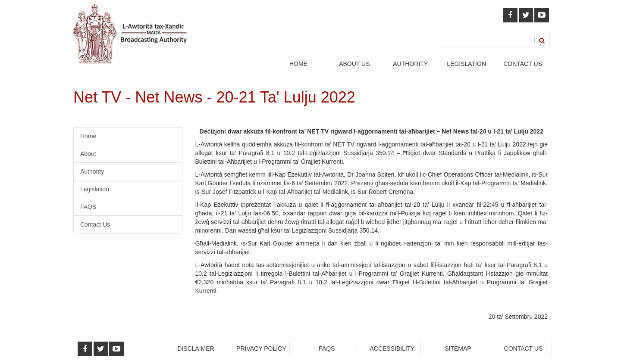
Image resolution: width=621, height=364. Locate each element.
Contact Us (523, 64)
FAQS (88, 207)
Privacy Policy (261, 348)
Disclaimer (196, 348)
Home (298, 64)
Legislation (95, 189)
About (88, 154)
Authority (92, 171)
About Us (354, 64)
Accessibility (392, 348)
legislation (466, 64)
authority (410, 64)
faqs (327, 348)
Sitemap (458, 348)
